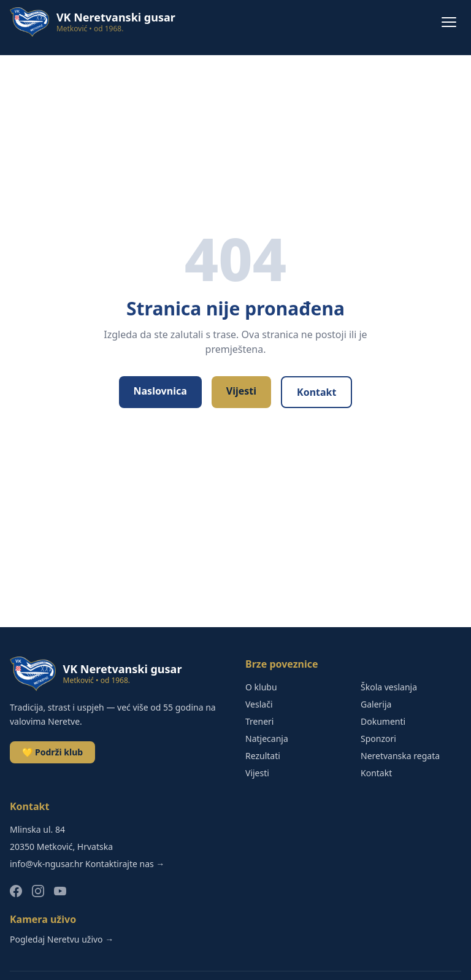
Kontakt (316, 392)
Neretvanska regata (400, 756)
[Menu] (449, 22)
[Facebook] (16, 891)
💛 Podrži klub (52, 752)
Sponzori (378, 739)
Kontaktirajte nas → (125, 864)
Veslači (259, 704)
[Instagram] (38, 891)
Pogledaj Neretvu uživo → (62, 939)
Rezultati (263, 756)
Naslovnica (160, 391)
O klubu (261, 687)
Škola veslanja (389, 687)
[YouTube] (60, 891)
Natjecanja (267, 739)
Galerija (376, 704)
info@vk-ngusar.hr (46, 864)
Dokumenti (383, 721)
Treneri (259, 721)
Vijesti (241, 391)
